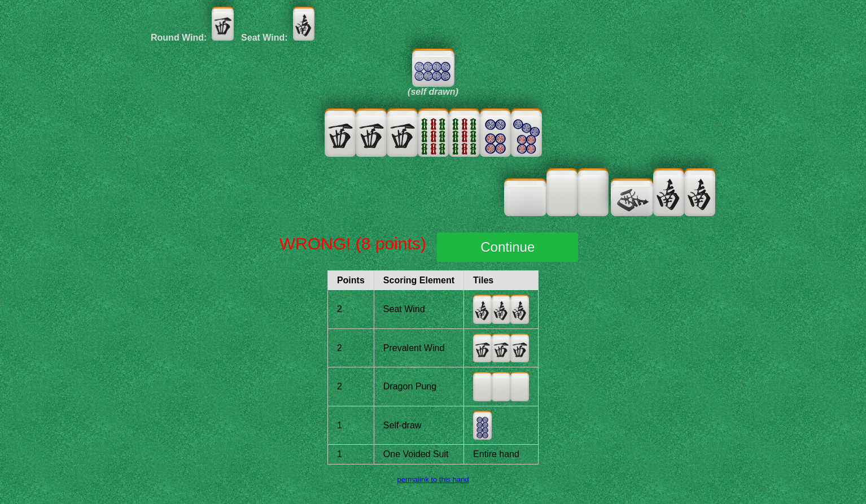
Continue (508, 247)
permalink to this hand (433, 479)
